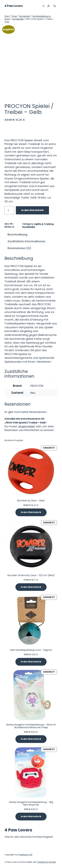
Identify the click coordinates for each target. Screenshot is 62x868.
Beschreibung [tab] (17, 235)
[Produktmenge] (9, 210)
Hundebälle (18, 19)
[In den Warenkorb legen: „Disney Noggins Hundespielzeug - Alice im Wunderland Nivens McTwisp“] (31, 739)
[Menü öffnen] (44, 6)
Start (7, 16)
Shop (14, 16)
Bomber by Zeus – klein (31, 501)
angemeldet (27, 426)
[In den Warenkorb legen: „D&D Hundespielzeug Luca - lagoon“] (31, 662)
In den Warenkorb (32, 210)
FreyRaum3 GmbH (46, 862)
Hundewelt (25, 16)
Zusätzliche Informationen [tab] (26, 241)
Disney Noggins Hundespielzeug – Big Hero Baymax (31, 803)
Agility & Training (44, 224)
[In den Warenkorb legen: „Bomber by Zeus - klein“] (31, 512)
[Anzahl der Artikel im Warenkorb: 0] (55, 6)
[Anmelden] (48, 6)
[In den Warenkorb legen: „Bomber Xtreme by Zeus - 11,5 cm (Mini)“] (31, 587)
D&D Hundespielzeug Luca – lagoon (31, 650)
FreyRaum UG (25, 855)
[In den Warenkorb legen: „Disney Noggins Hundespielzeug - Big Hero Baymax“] (31, 817)
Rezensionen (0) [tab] (19, 248)
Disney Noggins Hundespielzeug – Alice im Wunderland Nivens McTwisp (31, 726)
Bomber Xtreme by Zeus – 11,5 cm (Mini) (31, 575)
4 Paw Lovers (14, 6)
